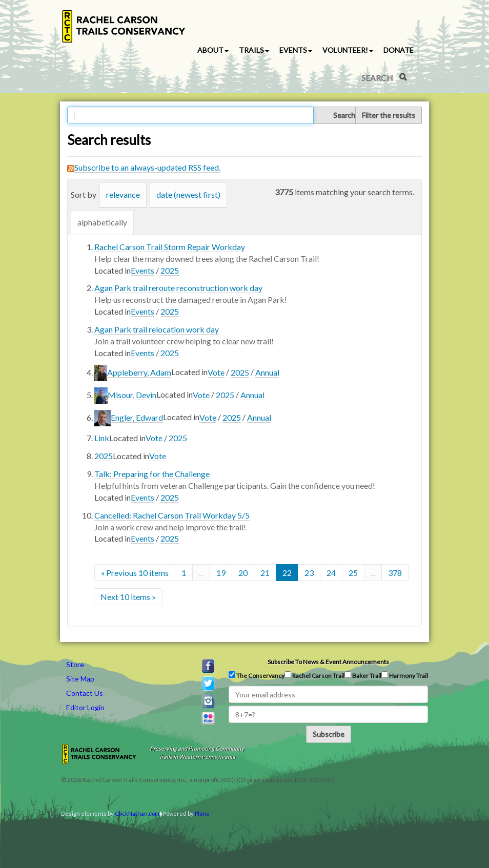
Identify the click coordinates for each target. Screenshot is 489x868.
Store (75, 664)
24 (331, 573)
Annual (267, 372)
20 (243, 573)
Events (142, 270)
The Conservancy (257, 675)
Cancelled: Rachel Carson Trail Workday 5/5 (172, 515)
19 (221, 573)
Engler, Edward (137, 417)
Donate (399, 50)
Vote (216, 372)
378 (395, 573)
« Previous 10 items (135, 573)
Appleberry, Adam (139, 372)
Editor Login (85, 707)
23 (309, 573)
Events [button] (296, 50)
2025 (170, 270)
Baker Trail (363, 675)
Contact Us (85, 693)
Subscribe (329, 734)
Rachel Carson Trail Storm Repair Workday (170, 247)
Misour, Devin (132, 395)
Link (102, 438)
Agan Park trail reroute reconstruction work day (178, 288)
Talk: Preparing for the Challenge (152, 474)
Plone (202, 813)
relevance (123, 194)
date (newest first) (188, 194)
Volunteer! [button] (348, 50)
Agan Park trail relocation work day (157, 329)
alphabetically (102, 222)
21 (265, 573)
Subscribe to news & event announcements (328, 662)
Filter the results (389, 115)
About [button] (213, 50)
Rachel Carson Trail (314, 675)
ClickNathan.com (137, 813)
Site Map (80, 679)
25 (353, 573)
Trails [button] (254, 50)
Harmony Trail (405, 675)
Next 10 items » (128, 597)
